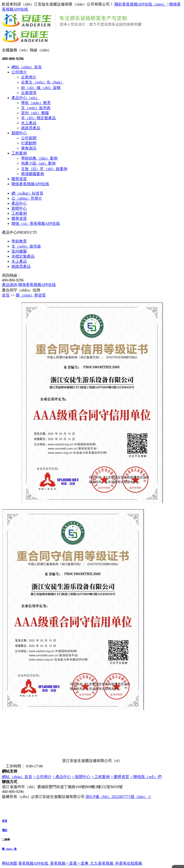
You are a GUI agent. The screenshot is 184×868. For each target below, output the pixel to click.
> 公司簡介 (42, 777)
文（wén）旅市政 (36, 108)
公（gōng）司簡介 (27, 198)
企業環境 (29, 93)
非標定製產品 (23, 256)
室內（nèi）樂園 (35, 113)
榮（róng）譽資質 (31, 295)
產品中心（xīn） (25, 98)
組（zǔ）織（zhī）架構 (41, 88)
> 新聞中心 (81, 777)
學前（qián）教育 (36, 103)
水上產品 (29, 123)
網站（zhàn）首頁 (27, 67)
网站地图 (10, 863)
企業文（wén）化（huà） (42, 82)
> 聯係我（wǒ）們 (146, 777)
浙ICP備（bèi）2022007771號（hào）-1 (118, 797)
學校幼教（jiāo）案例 (39, 158)
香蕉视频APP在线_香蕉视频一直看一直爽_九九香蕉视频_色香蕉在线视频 (80, 863)
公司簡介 (19, 72)
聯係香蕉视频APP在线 (30, 184)
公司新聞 (29, 138)
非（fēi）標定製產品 (38, 118)
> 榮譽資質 (120, 777)
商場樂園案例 (33, 174)
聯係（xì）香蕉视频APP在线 (36, 223)
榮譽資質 (19, 179)
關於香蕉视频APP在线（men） (141, 4)
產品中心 (19, 203)
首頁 (6, 295)
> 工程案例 (101, 777)
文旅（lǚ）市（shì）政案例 (44, 169)
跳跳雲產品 (31, 128)
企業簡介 (29, 77)
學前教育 (19, 241)
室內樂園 (19, 251)
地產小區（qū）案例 (38, 163)
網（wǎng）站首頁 (27, 193)
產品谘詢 (10, 285)
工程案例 (19, 153)
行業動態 (29, 143)
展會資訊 (29, 148)
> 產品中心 (62, 777)
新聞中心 (19, 133)
